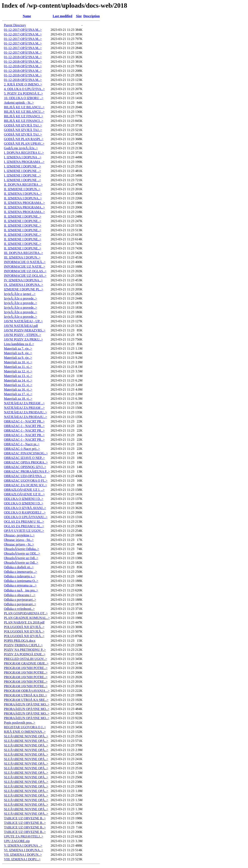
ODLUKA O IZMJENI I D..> (24, 499)
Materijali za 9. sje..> (18, 358)
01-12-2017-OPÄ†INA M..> (23, 30)
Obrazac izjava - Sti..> (19, 540)
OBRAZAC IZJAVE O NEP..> (24, 458)
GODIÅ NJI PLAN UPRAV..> (24, 144)
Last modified (62, 16)
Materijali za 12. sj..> (18, 371)
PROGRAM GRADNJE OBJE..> (26, 663)
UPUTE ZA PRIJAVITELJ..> (24, 836)
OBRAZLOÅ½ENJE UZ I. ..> (24, 490)
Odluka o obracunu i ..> (20, 595)
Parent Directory (15, 25)
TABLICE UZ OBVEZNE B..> (25, 818)
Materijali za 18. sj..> (18, 399)
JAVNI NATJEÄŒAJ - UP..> (23, 321)
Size (79, 16)
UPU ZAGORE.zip (17, 841)
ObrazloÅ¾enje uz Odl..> (21, 558)
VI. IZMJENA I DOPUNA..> (23, 850)
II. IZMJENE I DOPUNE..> (23, 216)
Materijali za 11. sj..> (18, 367)
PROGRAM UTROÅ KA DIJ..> (26, 695)
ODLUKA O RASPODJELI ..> (25, 512)
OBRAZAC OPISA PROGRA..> (26, 462)
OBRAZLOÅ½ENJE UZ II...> (24, 494)
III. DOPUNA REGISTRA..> (23, 253)
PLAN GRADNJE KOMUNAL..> (27, 618)
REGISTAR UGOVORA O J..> (25, 727)
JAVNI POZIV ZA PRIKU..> (23, 339)
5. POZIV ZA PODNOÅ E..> (23, 93)
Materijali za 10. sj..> (18, 362)
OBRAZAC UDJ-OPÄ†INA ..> (25, 476)
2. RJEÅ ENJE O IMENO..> (23, 84)
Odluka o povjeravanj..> (20, 600)
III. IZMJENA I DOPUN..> (22, 257)
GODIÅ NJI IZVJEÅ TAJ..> (23, 125)
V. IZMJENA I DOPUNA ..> (23, 846)
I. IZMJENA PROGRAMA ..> (24, 162)
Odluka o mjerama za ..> (20, 585)
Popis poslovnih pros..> (20, 723)
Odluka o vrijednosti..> (19, 609)
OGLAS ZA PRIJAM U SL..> (24, 522)
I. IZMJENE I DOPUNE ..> (22, 166)
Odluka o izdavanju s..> (20, 576)
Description (92, 16)
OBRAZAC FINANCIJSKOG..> (26, 453)
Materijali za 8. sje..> (18, 353)
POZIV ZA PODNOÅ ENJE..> (25, 654)
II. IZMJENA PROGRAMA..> (24, 203)
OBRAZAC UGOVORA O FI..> (26, 481)
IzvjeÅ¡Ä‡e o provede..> (20, 298)
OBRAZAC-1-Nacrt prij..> (22, 449)
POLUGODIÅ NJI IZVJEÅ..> (24, 627)
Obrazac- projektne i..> (19, 535)
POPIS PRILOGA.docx (20, 641)
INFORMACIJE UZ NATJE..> (25, 267)
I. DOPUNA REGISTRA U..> (24, 153)
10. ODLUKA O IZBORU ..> (24, 98)
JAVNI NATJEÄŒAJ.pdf (21, 326)
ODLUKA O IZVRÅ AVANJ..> (25, 508)
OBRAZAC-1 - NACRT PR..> (24, 421)
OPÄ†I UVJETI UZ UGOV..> (24, 531)
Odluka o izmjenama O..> (21, 581)
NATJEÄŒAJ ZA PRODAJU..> (25, 412)
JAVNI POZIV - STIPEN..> (23, 335)
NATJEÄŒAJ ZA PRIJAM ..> (24, 403)
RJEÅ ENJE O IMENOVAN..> (25, 732)
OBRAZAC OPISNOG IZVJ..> (25, 467)
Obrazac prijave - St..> (19, 544)
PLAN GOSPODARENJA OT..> (26, 613)
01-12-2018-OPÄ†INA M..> (23, 57)
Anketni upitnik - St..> (19, 103)
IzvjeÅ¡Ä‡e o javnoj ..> (20, 294)
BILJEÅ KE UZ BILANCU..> (24, 107)
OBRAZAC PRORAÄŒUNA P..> (27, 471)
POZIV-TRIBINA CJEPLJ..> (23, 645)
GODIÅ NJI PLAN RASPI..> (24, 139)
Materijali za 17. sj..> (18, 394)
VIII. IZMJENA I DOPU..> (22, 859)
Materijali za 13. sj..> (18, 376)
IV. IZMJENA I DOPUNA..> (23, 280)
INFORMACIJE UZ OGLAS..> (25, 271)
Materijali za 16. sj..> (18, 389)
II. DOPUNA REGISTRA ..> (23, 185)
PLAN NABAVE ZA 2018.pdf (24, 622)
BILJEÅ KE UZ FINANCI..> (24, 116)
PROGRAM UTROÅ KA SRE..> (26, 700)
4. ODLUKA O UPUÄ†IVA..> (24, 89)
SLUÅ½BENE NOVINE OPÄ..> (26, 736)
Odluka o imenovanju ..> (20, 572)
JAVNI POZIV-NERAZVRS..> (25, 330)
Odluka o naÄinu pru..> (21, 590)
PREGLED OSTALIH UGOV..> (25, 659)
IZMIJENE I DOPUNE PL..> (24, 289)
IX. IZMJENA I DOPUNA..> (23, 285)
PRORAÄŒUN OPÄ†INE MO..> (27, 704)
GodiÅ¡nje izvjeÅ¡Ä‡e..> (21, 148)
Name (27, 16)
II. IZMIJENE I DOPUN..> (22, 189)
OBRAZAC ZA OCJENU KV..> (25, 485)
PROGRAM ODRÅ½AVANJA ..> (27, 691)
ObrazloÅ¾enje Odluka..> (22, 549)
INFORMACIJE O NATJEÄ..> (25, 262)
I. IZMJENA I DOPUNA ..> (23, 157)
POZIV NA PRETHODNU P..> (25, 650)
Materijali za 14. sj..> (18, 380)
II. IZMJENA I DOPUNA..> (23, 194)
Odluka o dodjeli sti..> (19, 567)
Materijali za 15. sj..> (18, 385)
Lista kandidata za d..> (19, 344)
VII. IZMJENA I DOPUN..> (23, 855)
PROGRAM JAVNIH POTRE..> (26, 668)
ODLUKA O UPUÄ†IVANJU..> (26, 517)
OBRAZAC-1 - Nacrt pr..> (22, 444)
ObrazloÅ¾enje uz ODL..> (22, 553)
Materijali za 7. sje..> (18, 349)
